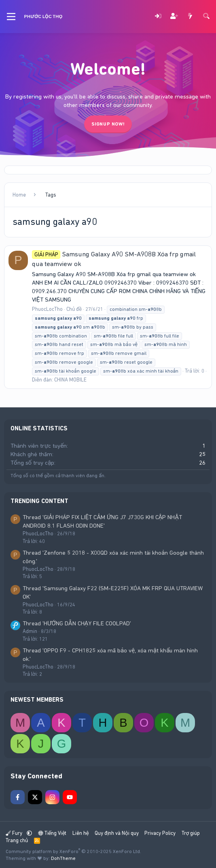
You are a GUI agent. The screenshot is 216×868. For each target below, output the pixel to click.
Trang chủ (17, 840)
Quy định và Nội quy (117, 833)
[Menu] (11, 17)
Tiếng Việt (52, 833)
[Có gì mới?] (190, 17)
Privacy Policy (160, 833)
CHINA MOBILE (70, 380)
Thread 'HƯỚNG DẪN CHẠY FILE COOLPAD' (77, 623)
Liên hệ (81, 833)
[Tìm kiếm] (206, 17)
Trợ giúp (191, 833)
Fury (15, 833)
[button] (29, 833)
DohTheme (63, 858)
